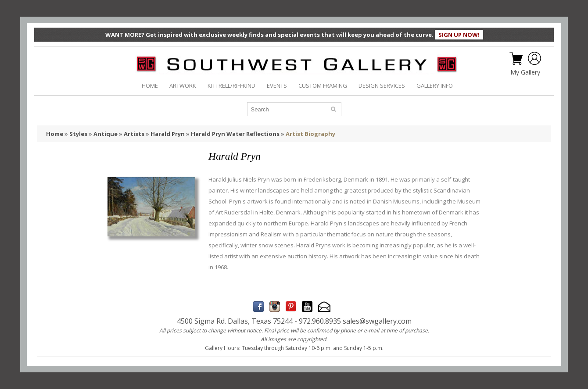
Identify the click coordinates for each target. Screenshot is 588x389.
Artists (134, 134)
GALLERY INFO (435, 86)
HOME (150, 86)
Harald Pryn (168, 134)
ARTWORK (183, 86)
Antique (106, 134)
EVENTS (277, 86)
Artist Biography (310, 134)
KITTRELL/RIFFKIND (231, 86)
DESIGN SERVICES (382, 86)
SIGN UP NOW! (459, 35)
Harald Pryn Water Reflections (235, 134)
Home (55, 134)
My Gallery (525, 72)
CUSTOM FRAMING (323, 86)
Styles (78, 134)
